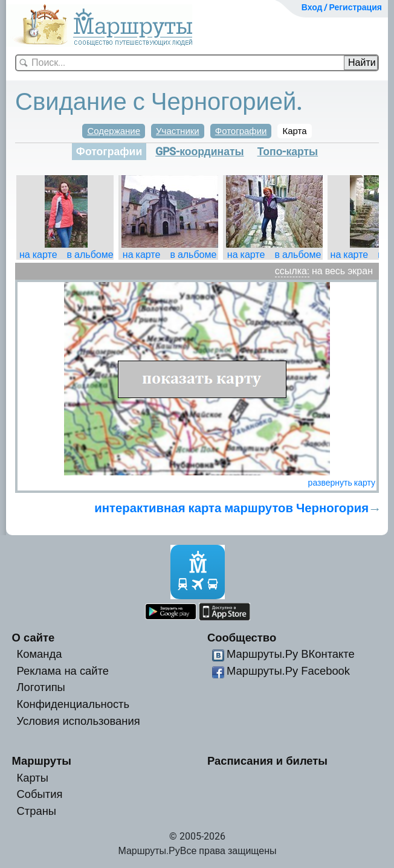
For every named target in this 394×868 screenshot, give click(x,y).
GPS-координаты (199, 152)
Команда (40, 654)
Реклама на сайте (63, 671)
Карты (33, 778)
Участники (178, 131)
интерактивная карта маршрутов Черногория (231, 508)
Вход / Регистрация (342, 7)
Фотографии (241, 131)
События (40, 794)
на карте (38, 255)
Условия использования (79, 721)
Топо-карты (288, 152)
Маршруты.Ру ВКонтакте (291, 654)
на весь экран (342, 271)
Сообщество (242, 638)
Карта (294, 131)
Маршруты (42, 761)
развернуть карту (342, 483)
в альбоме (90, 255)
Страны (37, 811)
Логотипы (41, 687)
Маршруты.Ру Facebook (288, 671)
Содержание (114, 131)
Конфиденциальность (73, 704)
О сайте (34, 638)
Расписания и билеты (267, 761)
